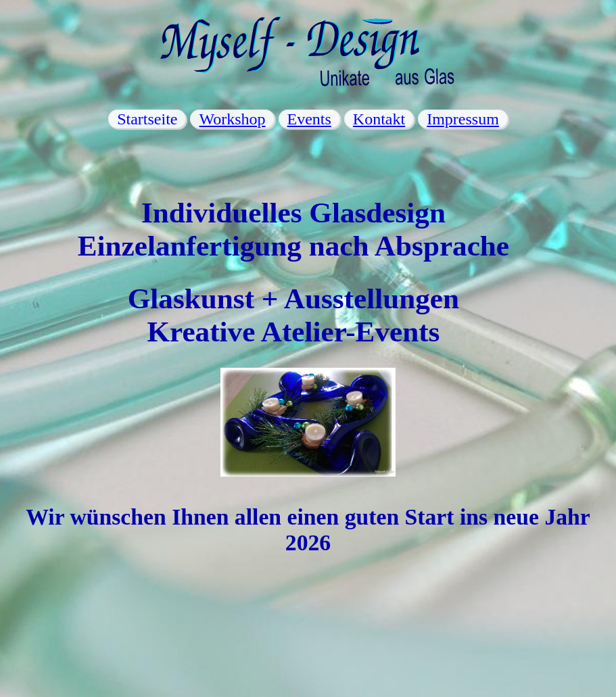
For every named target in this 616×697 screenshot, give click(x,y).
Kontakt (379, 119)
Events (309, 119)
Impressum (463, 119)
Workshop (232, 119)
